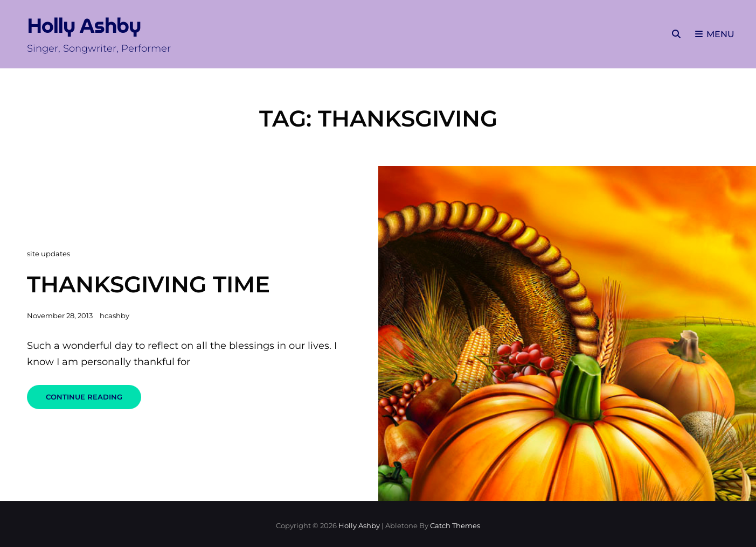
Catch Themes (455, 525)
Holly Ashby (84, 26)
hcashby (115, 315)
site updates (48, 254)
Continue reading (93, 401)
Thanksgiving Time (148, 284)
